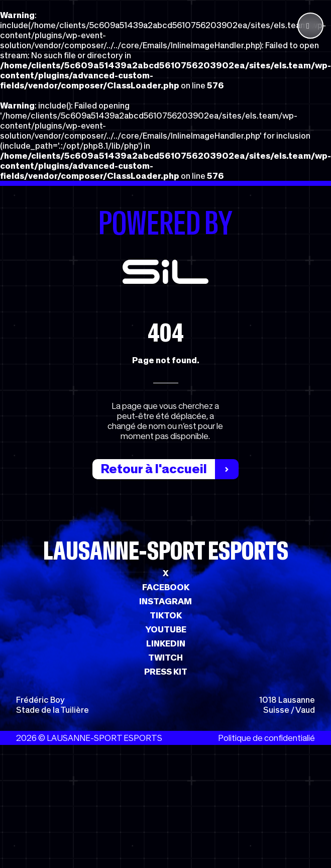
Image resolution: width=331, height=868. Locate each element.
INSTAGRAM (165, 601)
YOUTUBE (166, 629)
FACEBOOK (166, 587)
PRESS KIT (166, 672)
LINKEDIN (166, 643)
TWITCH (165, 658)
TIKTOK (166, 615)
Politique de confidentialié (266, 738)
